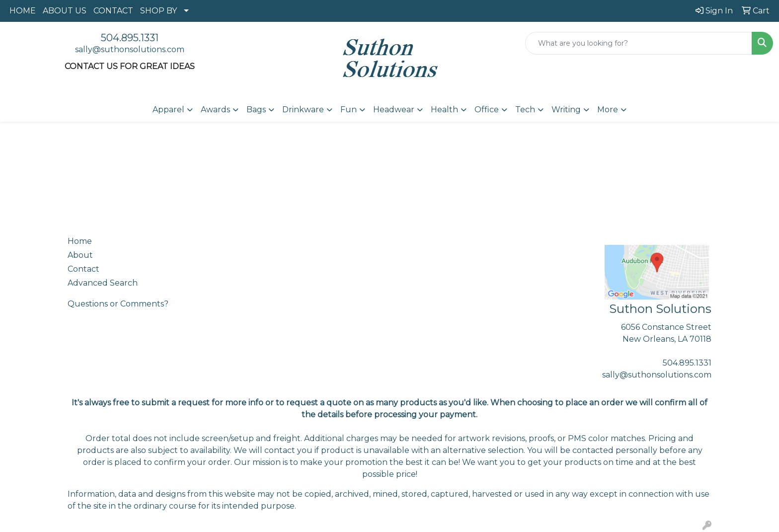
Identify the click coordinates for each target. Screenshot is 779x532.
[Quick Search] (639, 43)
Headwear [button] (394, 110)
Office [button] (487, 110)
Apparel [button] (168, 110)
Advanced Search (103, 283)
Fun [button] (349, 110)
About (80, 255)
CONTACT (113, 11)
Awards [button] (215, 110)
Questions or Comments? (118, 304)
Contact (83, 269)
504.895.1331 (130, 38)
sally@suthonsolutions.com (130, 49)
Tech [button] (525, 110)
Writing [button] (566, 110)
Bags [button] (256, 110)
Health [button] (444, 110)
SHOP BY (158, 11)
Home (80, 241)
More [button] (608, 110)
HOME (23, 11)
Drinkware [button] (303, 110)
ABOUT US (65, 11)
